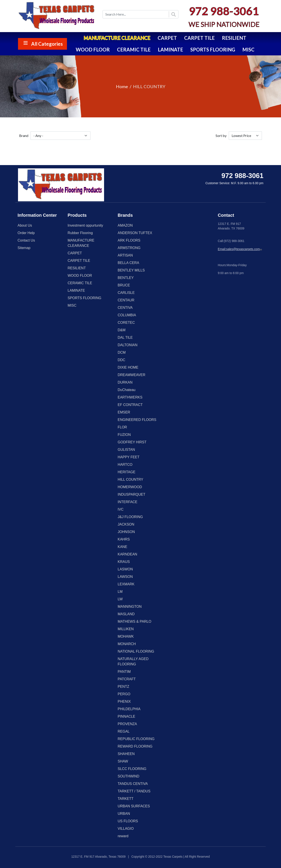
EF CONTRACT (130, 405)
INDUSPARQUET (131, 494)
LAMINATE (170, 50)
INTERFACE (128, 502)
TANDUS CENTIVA (133, 784)
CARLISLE (126, 293)
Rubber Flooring (80, 233)
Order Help (26, 233)
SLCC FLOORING (132, 769)
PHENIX (124, 701)
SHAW (123, 761)
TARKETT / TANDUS (134, 791)
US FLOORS (128, 821)
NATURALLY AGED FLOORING (133, 661)
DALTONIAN (128, 345)
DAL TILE (125, 338)
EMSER (124, 412)
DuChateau (127, 390)
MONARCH (127, 644)
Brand (24, 136)
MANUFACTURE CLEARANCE (117, 38)
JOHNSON (126, 532)
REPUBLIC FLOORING (136, 739)
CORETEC (126, 323)
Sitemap (24, 248)
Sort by (221, 136)
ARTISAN (125, 255)
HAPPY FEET (129, 457)
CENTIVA (125, 308)
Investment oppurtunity (85, 225)
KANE (122, 547)
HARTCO (125, 465)
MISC (248, 50)
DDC (122, 360)
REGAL (124, 731)
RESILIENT (234, 38)
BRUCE (124, 285)
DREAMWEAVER (131, 375)
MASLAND (126, 614)
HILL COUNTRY (130, 479)
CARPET (167, 38)
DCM (122, 352)
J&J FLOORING (130, 517)
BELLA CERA (128, 263)
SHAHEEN (126, 754)
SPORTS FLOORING (213, 50)
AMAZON (125, 225)
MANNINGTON (130, 607)
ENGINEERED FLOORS (137, 420)
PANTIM (124, 672)
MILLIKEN (126, 629)
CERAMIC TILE (134, 50)
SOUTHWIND (129, 776)
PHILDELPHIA (129, 709)
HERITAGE (127, 472)
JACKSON (126, 524)
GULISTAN (126, 450)
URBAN (124, 814)
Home (122, 86)
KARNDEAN (127, 554)
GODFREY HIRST (132, 442)
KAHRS (124, 539)
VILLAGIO (126, 829)
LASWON (125, 569)
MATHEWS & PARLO (134, 621)
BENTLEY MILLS (131, 270)
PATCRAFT (127, 679)
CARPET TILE (199, 38)
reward (123, 836)
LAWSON (125, 577)
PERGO (124, 694)
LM (120, 592)
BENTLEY (126, 278)
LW (120, 599)
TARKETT (126, 799)
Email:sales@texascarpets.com (240, 249)
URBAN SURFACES (134, 806)
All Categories (47, 44)
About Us (25, 225)
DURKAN (125, 382)
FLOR (122, 427)
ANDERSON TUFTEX (135, 233)
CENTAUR (126, 300)
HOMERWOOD (130, 487)
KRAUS (124, 562)
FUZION (124, 435)
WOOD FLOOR (93, 50)
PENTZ (123, 687)
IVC (121, 509)
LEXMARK (126, 584)
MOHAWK (126, 636)
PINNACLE (126, 716)
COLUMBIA (127, 315)
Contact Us (26, 240)
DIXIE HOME (128, 367)
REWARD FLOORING (135, 746)
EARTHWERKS (130, 397)
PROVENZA (127, 724)
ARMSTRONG (129, 248)
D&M (122, 330)
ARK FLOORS (129, 240)
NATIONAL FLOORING (136, 651)
